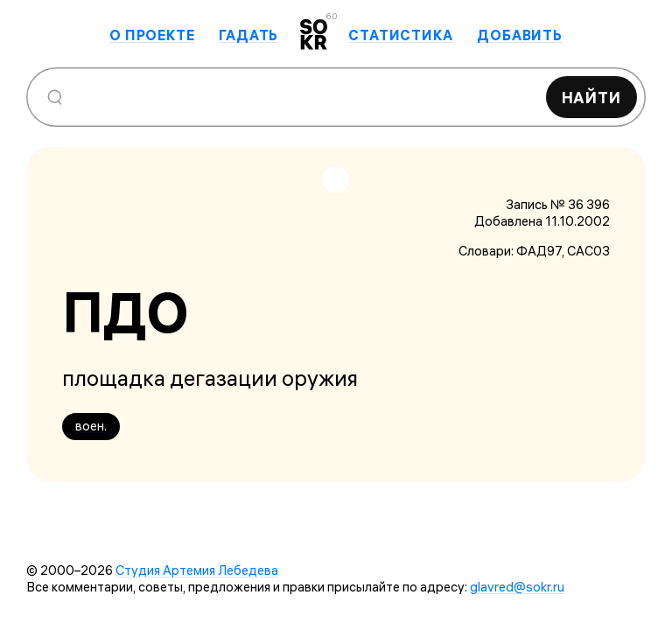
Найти (592, 98)
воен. (91, 426)
